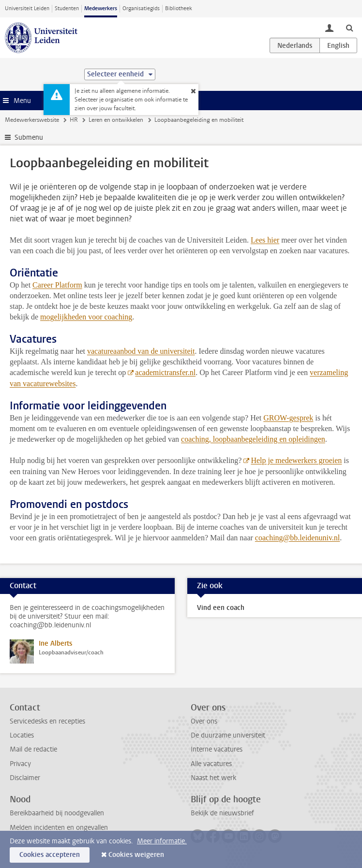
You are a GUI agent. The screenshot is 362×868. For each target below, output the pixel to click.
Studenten (67, 8)
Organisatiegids (141, 8)
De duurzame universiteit (228, 735)
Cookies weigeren (136, 855)
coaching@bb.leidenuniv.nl (297, 538)
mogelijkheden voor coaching (86, 317)
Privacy (20, 764)
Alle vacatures (211, 764)
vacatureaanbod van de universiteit (141, 351)
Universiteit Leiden (27, 8)
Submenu (29, 137)
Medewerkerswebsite (32, 120)
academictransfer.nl (165, 372)
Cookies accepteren (50, 855)
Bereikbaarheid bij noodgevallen (57, 813)
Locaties (22, 735)
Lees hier (265, 240)
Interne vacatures (217, 749)
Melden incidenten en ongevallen (59, 828)
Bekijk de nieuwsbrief (222, 813)
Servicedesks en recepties (47, 721)
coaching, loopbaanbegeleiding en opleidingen (253, 439)
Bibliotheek (179, 8)
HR (74, 120)
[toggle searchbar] (349, 28)
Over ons (204, 721)
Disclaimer (25, 778)
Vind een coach (221, 608)
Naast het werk (213, 778)
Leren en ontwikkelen (116, 120)
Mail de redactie (33, 749)
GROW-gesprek (288, 418)
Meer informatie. (162, 841)
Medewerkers (101, 8)
